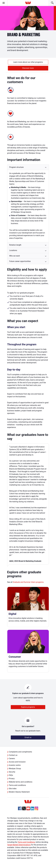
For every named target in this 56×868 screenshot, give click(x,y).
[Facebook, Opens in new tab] (20, 808)
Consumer (15, 657)
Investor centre (15, 765)
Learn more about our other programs (28, 62)
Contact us (13, 755)
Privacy (12, 779)
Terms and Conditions (26, 842)
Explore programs (28, 707)
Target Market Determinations (19, 845)
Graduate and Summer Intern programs (28, 582)
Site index (13, 789)
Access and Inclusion (17, 762)
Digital (12, 614)
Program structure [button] (16, 167)
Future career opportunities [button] (20, 261)
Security (12, 772)
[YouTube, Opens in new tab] (28, 808)
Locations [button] (13, 250)
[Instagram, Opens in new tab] (36, 810)
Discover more (28, 68)
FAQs (11, 775)
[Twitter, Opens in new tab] (24, 808)
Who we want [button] (15, 256)
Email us (28, 737)
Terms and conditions (17, 785)
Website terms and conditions (21, 782)
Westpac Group (15, 769)
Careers (12, 758)
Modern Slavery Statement (19, 792)
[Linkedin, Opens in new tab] (32, 808)
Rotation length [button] (15, 245)
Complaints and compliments (20, 752)
